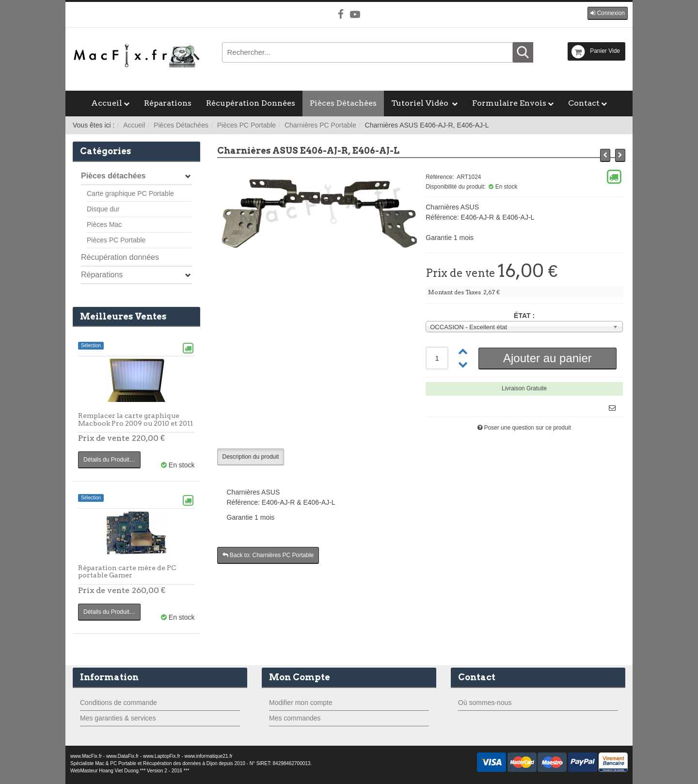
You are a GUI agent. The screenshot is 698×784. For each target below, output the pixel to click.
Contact (584, 103)
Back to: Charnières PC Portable (268, 555)
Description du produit (251, 457)
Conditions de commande (119, 703)
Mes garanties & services (118, 718)
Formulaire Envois (509, 103)
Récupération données (120, 257)
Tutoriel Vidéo (421, 103)
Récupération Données (251, 103)
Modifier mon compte (301, 703)
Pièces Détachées (343, 103)
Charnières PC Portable (320, 125)
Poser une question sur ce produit (527, 428)
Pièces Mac (104, 224)
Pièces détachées (113, 176)
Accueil (107, 103)
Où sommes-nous (485, 703)
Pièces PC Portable (246, 125)
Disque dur (103, 209)
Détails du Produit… (109, 460)
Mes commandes (295, 718)
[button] (608, 13)
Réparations (168, 103)
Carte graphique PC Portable (130, 193)
